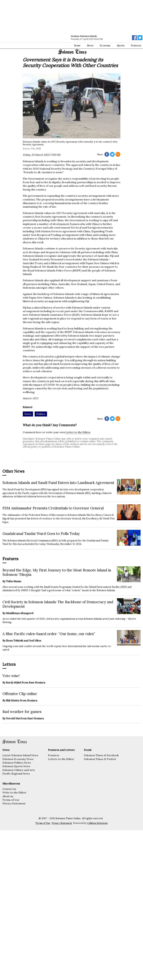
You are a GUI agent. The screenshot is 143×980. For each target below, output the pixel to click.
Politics (41, 414)
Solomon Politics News (17, 763)
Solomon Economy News (18, 759)
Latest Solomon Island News (20, 755)
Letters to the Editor (61, 759)
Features (54, 755)
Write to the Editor (14, 792)
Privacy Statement (14, 803)
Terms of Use (11, 800)
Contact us (9, 789)
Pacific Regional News (16, 774)
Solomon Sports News (16, 766)
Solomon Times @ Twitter (100, 759)
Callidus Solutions (97, 823)
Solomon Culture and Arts (19, 770)
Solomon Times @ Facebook (101, 755)
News (90, 46)
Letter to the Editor (78, 432)
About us (8, 796)
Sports (121, 46)
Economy (105, 46)
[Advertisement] (41, 24)
